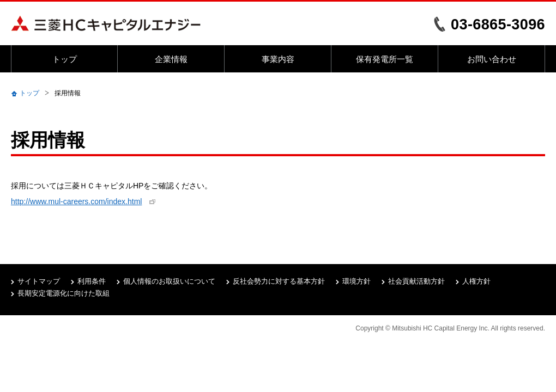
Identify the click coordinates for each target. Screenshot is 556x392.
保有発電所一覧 (385, 59)
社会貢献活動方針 (416, 281)
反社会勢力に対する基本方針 (279, 281)
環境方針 (356, 281)
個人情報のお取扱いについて (169, 281)
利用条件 (92, 281)
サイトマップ (39, 281)
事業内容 (278, 59)
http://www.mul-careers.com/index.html (76, 201)
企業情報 (171, 59)
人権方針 (476, 281)
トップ (65, 59)
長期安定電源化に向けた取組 (64, 293)
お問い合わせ (492, 59)
